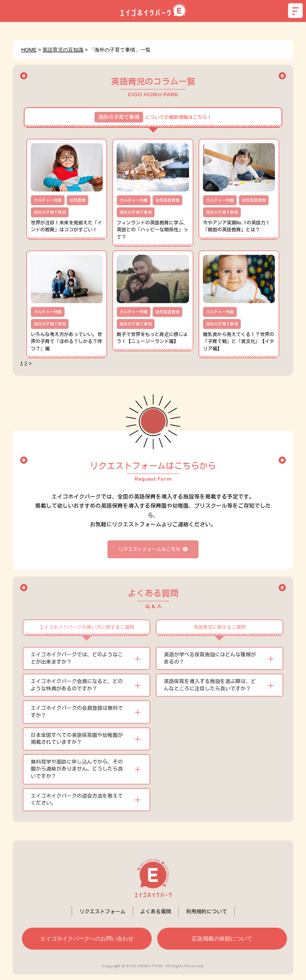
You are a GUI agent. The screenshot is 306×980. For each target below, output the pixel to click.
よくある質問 (156, 912)
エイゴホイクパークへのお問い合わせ (87, 938)
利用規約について (207, 912)
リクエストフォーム (102, 912)
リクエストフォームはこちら (153, 549)
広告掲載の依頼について (222, 938)
